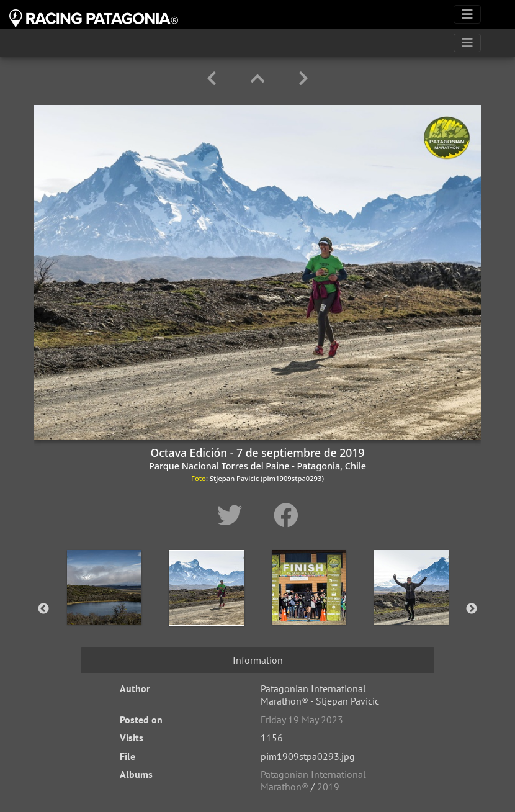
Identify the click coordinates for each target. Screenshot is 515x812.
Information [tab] (258, 660)
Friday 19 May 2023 (302, 720)
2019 (328, 787)
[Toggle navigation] (467, 14)
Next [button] (472, 609)
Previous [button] (43, 609)
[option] (104, 607)
